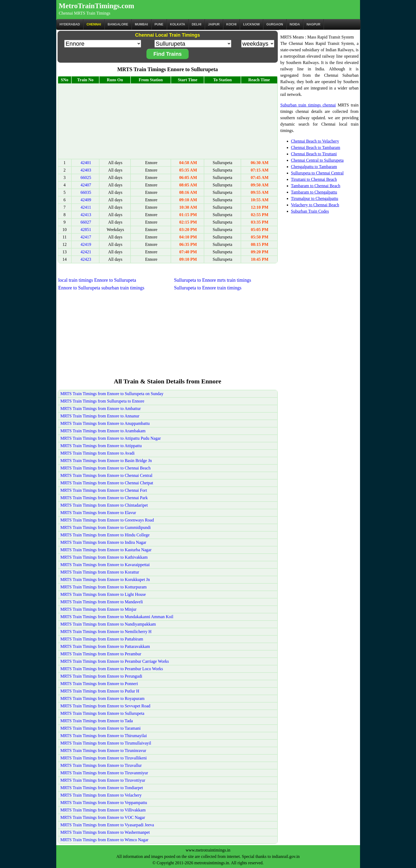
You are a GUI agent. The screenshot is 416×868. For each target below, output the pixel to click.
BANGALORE (118, 24)
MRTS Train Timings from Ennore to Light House (103, 594)
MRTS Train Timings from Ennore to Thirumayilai (104, 736)
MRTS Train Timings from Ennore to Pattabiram (102, 639)
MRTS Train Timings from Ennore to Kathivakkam (104, 557)
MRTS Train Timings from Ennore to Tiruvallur (101, 765)
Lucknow (251, 24)
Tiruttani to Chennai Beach (314, 179)
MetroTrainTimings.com (97, 6)
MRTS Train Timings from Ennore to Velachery (101, 795)
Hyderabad (70, 24)
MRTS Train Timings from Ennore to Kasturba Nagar (106, 550)
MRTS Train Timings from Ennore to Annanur (100, 416)
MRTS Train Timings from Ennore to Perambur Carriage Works (115, 661)
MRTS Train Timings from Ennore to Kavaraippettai (105, 565)
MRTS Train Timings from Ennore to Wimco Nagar (105, 840)
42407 (86, 185)
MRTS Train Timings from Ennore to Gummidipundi (106, 527)
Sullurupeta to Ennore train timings (208, 288)
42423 (86, 259)
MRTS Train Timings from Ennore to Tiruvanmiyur (104, 773)
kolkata (178, 24)
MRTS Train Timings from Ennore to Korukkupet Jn (105, 580)
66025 (86, 178)
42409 (86, 200)
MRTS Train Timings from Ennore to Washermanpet (105, 832)
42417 (86, 237)
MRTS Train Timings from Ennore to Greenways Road (107, 520)
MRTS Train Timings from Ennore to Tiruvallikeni (104, 758)
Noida (295, 24)
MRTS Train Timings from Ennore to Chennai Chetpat (107, 483)
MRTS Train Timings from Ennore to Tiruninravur (103, 751)
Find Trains (168, 54)
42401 (86, 163)
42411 (86, 207)
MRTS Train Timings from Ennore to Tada (97, 721)
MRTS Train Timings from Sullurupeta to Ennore (102, 401)
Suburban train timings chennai (308, 105)
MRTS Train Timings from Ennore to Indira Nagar (103, 542)
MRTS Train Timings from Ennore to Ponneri (99, 684)
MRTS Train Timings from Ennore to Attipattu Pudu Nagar (111, 438)
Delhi (197, 24)
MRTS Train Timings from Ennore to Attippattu (101, 446)
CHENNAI (94, 24)
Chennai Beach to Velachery (315, 141)
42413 (86, 215)
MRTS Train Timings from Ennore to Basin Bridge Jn (106, 461)
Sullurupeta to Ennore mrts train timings (213, 280)
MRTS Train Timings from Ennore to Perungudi (101, 676)
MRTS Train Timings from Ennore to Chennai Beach (106, 468)
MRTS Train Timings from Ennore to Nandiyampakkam (108, 624)
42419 (86, 244)
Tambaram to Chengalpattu (314, 192)
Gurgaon (275, 24)
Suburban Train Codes (310, 211)
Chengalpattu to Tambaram (314, 167)
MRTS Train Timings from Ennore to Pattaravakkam (105, 646)
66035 (86, 192)
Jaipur (214, 24)
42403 (86, 170)
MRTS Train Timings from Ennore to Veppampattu (104, 803)
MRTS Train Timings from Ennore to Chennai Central (107, 475)
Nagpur (313, 24)
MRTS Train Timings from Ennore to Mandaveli (102, 602)
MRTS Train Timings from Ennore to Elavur (98, 513)
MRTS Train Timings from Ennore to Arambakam (103, 431)
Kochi (231, 24)
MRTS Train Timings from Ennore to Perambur (101, 654)
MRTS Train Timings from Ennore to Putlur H (100, 691)
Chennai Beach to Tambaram (316, 147)
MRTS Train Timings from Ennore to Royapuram (103, 698)
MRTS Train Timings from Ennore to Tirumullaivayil (106, 743)
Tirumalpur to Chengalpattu (315, 198)
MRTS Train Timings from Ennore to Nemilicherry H (106, 632)
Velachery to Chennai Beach (315, 205)
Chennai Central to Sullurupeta (317, 160)
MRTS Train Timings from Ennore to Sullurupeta (102, 713)
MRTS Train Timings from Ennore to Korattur (100, 572)
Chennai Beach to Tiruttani (314, 154)
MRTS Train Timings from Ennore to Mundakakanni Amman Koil (117, 617)
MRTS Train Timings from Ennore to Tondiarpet (102, 788)
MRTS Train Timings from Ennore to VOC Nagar (103, 817)
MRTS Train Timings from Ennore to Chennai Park (104, 498)
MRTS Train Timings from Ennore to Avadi (98, 453)
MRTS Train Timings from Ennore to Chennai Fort (104, 490)
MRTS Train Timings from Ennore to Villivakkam (103, 810)
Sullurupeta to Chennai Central (317, 173)
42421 (86, 252)
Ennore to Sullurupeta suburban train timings (101, 288)
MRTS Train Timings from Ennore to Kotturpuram (104, 587)
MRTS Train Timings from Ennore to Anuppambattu (105, 423)
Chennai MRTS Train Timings (85, 13)
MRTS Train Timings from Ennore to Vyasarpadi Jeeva (107, 825)
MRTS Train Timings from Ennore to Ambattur (101, 409)
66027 (86, 222)
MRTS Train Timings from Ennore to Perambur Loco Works (112, 669)
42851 (86, 230)
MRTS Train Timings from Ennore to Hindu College (105, 535)
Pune (159, 24)
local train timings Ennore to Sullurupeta (97, 280)
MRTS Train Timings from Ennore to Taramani (101, 728)
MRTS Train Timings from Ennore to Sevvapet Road (105, 706)
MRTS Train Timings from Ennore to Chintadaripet (104, 505)
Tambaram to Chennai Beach (316, 186)
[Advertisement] (168, 121)
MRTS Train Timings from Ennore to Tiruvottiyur (103, 780)
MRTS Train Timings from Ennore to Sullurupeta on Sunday (112, 394)
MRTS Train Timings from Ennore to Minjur (99, 609)
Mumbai (141, 24)
